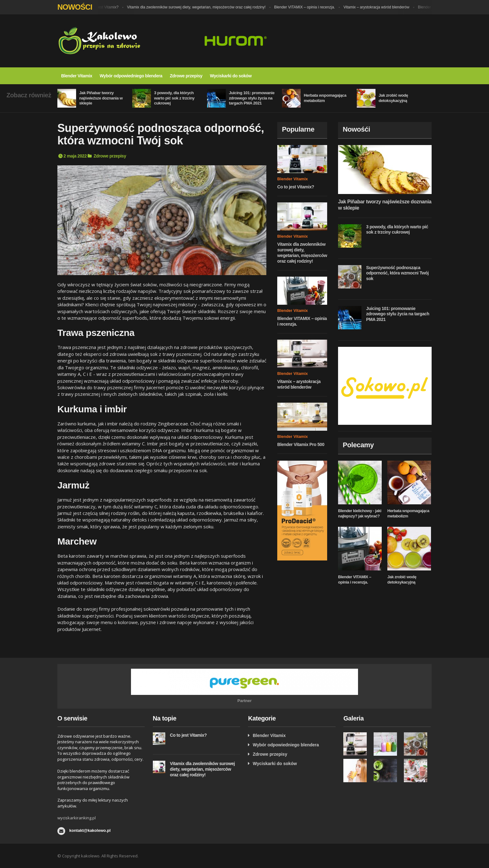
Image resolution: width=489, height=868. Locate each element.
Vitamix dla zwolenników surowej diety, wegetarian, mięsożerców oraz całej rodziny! (200, 7)
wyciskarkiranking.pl (77, 818)
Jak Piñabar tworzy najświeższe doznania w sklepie (101, 98)
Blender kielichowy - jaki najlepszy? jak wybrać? (360, 513)
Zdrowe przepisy (186, 76)
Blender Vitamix (77, 76)
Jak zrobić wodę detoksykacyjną (393, 98)
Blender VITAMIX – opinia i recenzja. (309, 7)
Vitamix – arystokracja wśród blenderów (381, 7)
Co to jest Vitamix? (107, 7)
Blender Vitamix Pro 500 (301, 444)
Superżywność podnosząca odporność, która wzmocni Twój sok (397, 273)
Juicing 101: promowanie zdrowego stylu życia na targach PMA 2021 (252, 98)
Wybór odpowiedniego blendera (131, 76)
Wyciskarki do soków (231, 76)
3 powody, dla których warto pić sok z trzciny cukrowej (174, 98)
